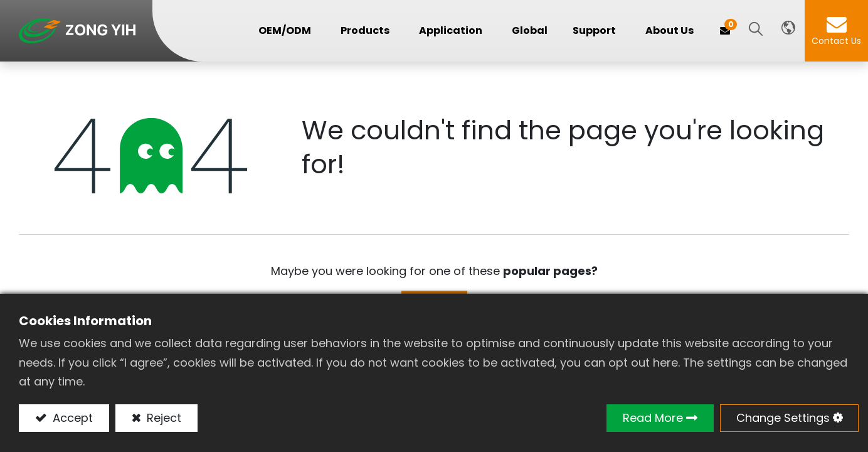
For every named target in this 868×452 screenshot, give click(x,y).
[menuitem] (530, 30)
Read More (653, 418)
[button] (756, 30)
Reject (162, 418)
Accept (71, 418)
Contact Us (836, 41)
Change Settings (783, 418)
